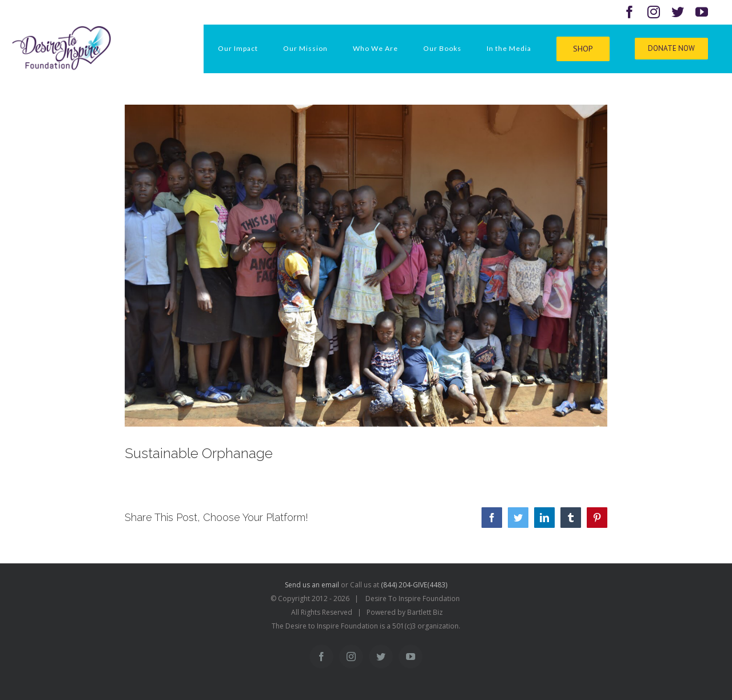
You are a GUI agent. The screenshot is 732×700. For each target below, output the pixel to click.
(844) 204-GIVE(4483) (414, 585)
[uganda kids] (366, 266)
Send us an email (312, 585)
